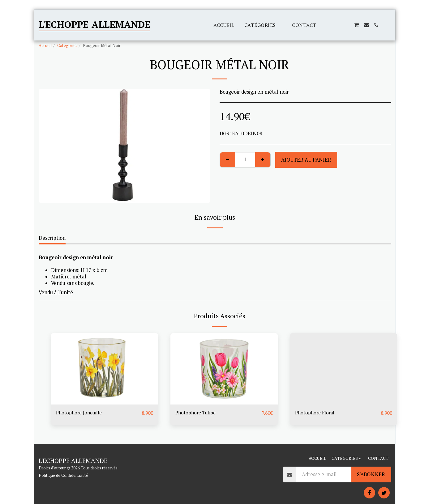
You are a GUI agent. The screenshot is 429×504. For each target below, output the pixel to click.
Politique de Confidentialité (63, 475)
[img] (105, 369)
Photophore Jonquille (80, 413)
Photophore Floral (316, 413)
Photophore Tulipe (197, 413)
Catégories (67, 45)
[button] (326, 25)
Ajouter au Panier (306, 160)
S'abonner (371, 474)
